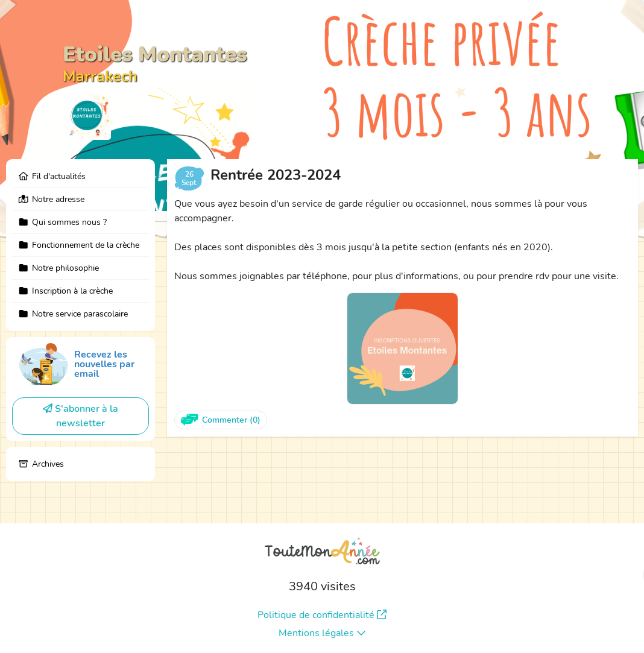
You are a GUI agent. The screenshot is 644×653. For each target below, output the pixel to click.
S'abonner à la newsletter (80, 416)
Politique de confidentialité (322, 615)
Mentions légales (322, 633)
